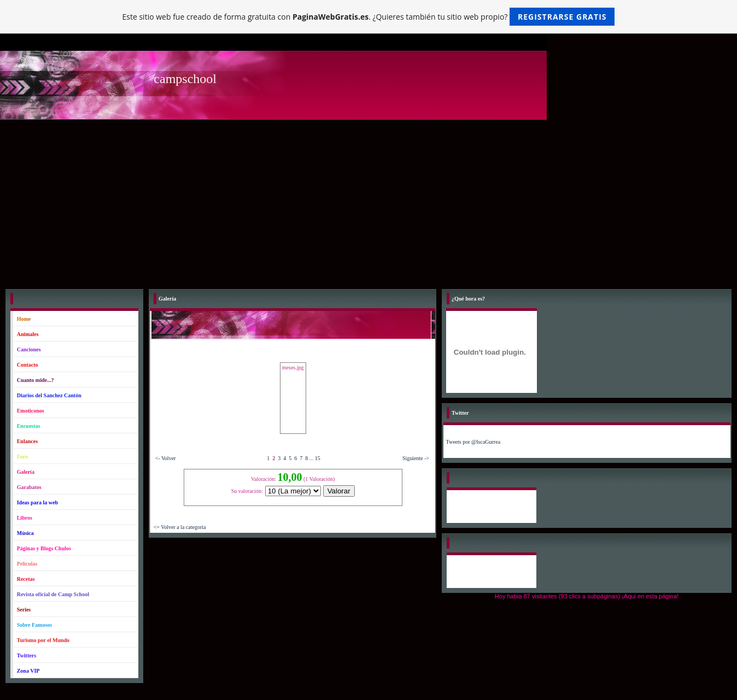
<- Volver (166, 458)
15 (318, 458)
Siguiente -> (416, 458)
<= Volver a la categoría (180, 527)
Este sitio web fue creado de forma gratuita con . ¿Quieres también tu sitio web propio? (369, 17)
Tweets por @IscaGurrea (473, 442)
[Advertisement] (368, 202)
